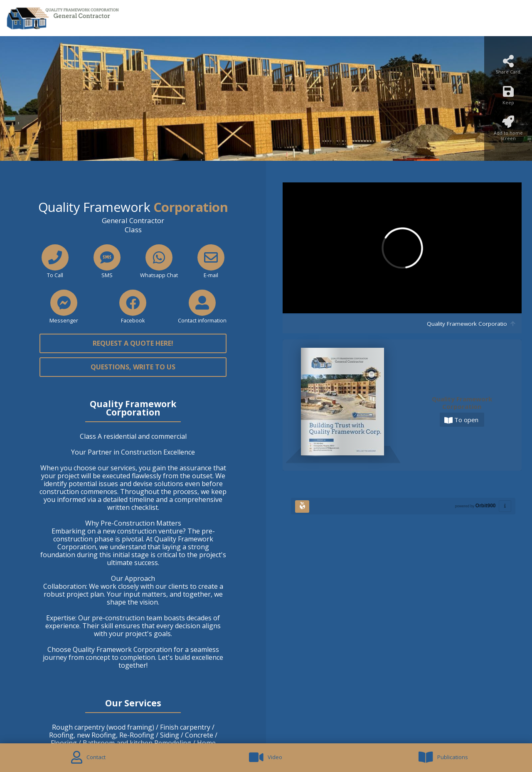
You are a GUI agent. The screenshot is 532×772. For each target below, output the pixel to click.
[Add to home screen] (508, 131)
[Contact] (89, 758)
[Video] (266, 758)
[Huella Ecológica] (302, 506)
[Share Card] (508, 67)
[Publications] (443, 758)
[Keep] (508, 97)
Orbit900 (486, 506)
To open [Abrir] (461, 420)
